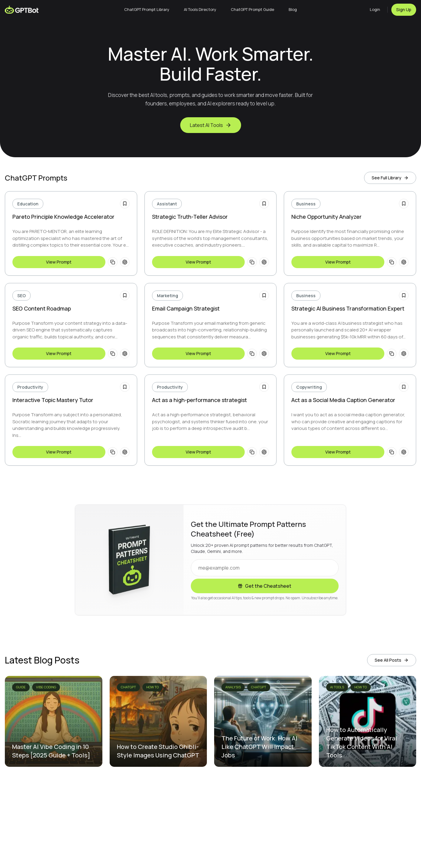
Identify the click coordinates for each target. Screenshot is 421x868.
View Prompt (59, 262)
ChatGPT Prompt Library (147, 9)
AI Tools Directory (200, 9)
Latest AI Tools (211, 125)
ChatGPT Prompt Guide (252, 9)
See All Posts (392, 660)
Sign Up (404, 10)
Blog (293, 9)
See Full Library (390, 178)
